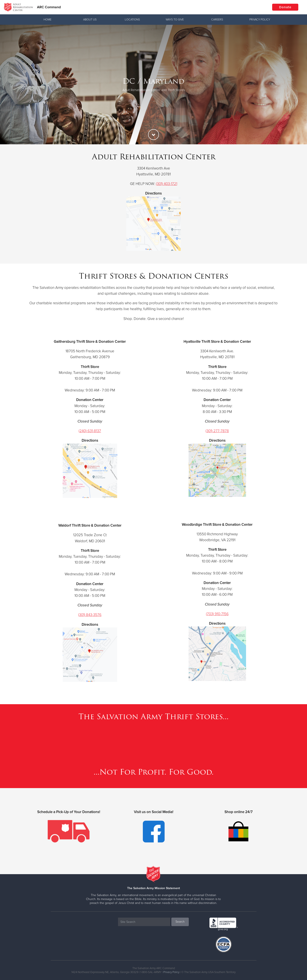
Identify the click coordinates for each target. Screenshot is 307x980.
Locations (132, 20)
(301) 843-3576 (90, 615)
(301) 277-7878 (217, 431)
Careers (217, 20)
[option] (153, 85)
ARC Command (49, 7)
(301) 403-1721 (167, 184)
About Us (90, 20)
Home (47, 20)
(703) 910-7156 (217, 614)
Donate (285, 7)
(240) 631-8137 (90, 431)
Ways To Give (175, 20)
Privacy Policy (260, 20)
